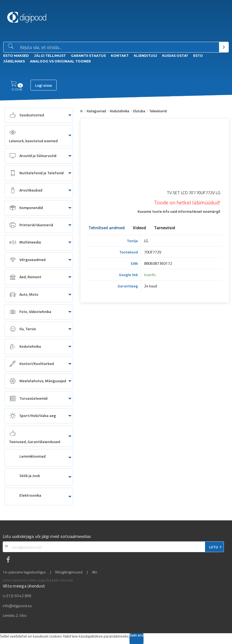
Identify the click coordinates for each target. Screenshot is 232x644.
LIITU (214, 547)
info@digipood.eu (17, 606)
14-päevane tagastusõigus (24, 572)
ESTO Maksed (16, 56)
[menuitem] (39, 115)
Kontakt (120, 56)
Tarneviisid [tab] (165, 228)
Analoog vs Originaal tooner (60, 61)
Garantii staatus (88, 56)
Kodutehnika (120, 111)
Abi (95, 572)
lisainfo (150, 275)
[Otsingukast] (118, 47)
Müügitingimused (69, 572)
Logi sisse (44, 85)
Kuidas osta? (175, 56)
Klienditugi (145, 56)
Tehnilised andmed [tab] (107, 228)
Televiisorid (158, 111)
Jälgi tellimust (50, 56)
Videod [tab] (139, 228)
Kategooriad (96, 111)
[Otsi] (224, 47)
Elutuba (139, 111)
